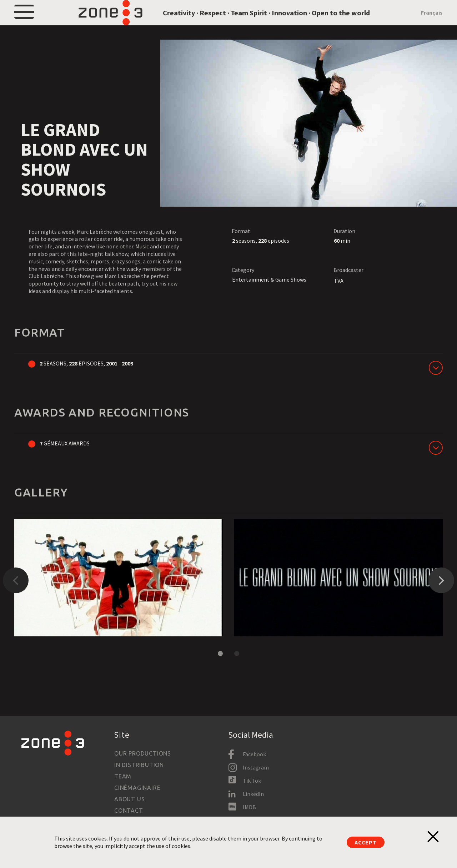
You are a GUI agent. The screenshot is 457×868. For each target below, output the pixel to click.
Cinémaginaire (137, 788)
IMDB (249, 807)
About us (129, 799)
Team (123, 776)
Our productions (143, 753)
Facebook (254, 754)
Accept (366, 842)
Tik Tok (252, 781)
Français (432, 22)
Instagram (256, 767)
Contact (129, 811)
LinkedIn (253, 794)
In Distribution (139, 765)
